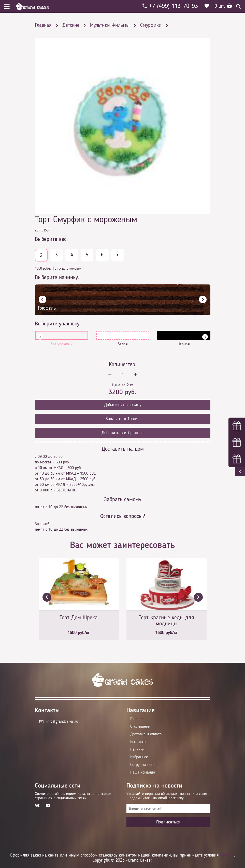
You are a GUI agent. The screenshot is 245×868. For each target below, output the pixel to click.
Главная (137, 719)
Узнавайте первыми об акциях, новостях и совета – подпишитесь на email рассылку (168, 796)
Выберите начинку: (57, 278)
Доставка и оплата (146, 734)
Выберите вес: (51, 239)
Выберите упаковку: (58, 324)
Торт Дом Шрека (79, 618)
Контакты (138, 742)
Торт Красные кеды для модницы (166, 621)
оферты (227, 855)
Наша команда (143, 773)
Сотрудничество (143, 765)
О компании (140, 727)
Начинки (137, 750)
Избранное (139, 757)
